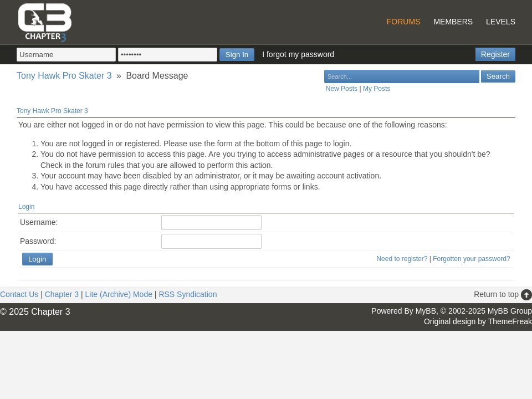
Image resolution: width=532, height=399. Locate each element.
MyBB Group (510, 311)
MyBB (426, 311)
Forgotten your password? (471, 259)
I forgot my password (298, 54)
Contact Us (19, 294)
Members (453, 22)
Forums (404, 22)
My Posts (377, 89)
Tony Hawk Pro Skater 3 (64, 76)
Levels (501, 22)
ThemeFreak (510, 321)
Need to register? (402, 259)
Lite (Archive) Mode (119, 294)
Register (495, 54)
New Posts (342, 89)
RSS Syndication (188, 294)
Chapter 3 (62, 294)
